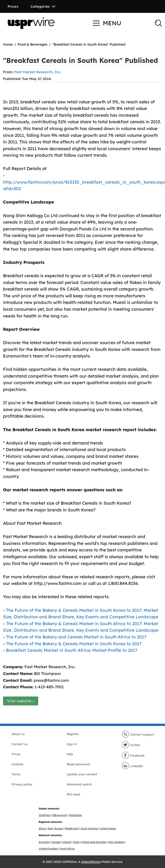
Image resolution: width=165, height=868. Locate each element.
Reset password (78, 764)
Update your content (82, 774)
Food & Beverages (32, 44)
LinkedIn (132, 766)
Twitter (131, 745)
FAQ (70, 754)
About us (18, 734)
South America (89, 829)
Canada (56, 842)
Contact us (20, 744)
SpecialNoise (91, 862)
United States (108, 829)
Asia (50, 829)
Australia (44, 842)
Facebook (133, 755)
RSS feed (73, 794)
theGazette (75, 815)
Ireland (67, 842)
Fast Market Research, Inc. (38, 72)
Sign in (72, 744)
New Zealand (116, 842)
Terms (16, 774)
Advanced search (79, 784)
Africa (42, 829)
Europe (59, 829)
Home (8, 44)
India (76, 842)
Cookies (18, 764)
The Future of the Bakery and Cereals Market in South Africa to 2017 (76, 637)
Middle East (72, 829)
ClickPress (45, 815)
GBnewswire (60, 815)
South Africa (67, 849)
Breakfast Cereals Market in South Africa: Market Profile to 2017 (71, 650)
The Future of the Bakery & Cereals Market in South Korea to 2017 (74, 644)
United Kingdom (48, 849)
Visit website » (21, 701)
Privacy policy (22, 784)
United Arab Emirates (94, 842)
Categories (43, 6)
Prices (13, 6)
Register (73, 734)
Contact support (138, 734)
